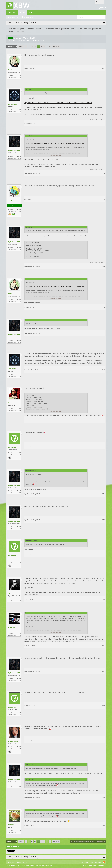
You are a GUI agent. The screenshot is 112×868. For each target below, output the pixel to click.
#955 (103, 646)
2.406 (19, 409)
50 (44, 46)
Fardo (10, 70)
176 (20, 633)
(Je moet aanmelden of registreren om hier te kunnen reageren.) (88, 841)
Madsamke (12, 628)
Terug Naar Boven (96, 862)
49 (41, 46)
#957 (103, 706)
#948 (103, 370)
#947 (103, 333)
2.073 (19, 453)
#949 (103, 420)
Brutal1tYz (12, 707)
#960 (103, 825)
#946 (103, 307)
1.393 (19, 830)
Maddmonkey (13, 741)
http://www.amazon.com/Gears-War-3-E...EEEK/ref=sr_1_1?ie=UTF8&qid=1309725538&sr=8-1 (58, 103)
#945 (103, 266)
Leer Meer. (20, 31)
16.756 (19, 747)
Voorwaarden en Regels (90, 865)
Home (87, 862)
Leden (31, 13)
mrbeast (11, 825)
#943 (103, 173)
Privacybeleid (101, 865)
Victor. (11, 593)
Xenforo (24, 862)
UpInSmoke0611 (14, 150)
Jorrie (10, 200)
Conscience (12, 403)
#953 (103, 554)
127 (20, 110)
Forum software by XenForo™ (23, 865)
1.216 (19, 599)
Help (82, 862)
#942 (103, 123)
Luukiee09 (36, 41)
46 (32, 46)
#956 (103, 672)
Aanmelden (99, 2)
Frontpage (12, 13)
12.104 (19, 156)
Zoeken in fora (15, 17)
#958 (103, 740)
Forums (22, 13)
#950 (103, 446)
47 (35, 46)
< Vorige (21, 46)
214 (20, 713)
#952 (103, 520)
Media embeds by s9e (46, 865)
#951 (103, 494)
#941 (103, 69)
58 (50, 46)
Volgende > (56, 46)
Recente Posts (28, 17)
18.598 (19, 210)
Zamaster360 (13, 104)
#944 (103, 199)
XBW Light (11, 862)
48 (38, 46)
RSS (104, 862)
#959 (103, 797)
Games (20, 41)
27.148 (19, 76)
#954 (103, 599)
